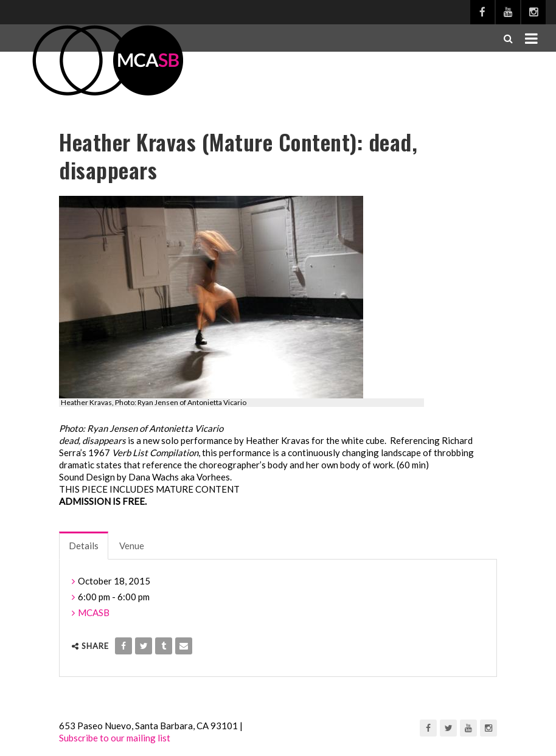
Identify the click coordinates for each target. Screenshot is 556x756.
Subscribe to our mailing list (115, 738)
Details (84, 546)
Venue (132, 546)
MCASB (94, 612)
